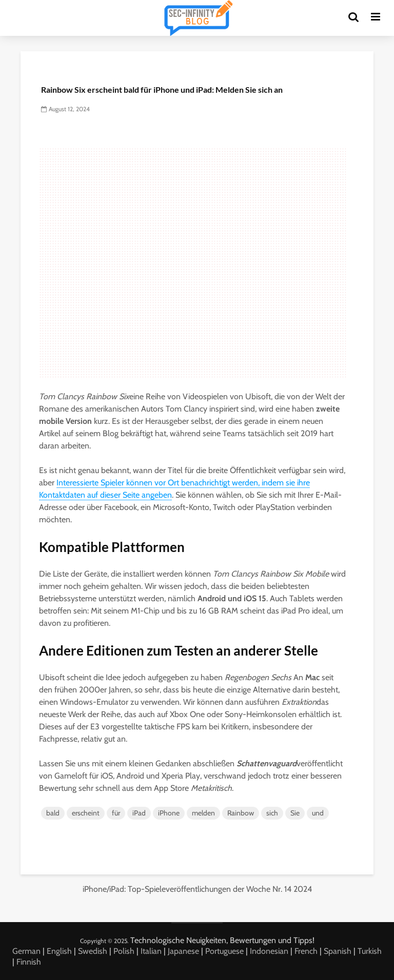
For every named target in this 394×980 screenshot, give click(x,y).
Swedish (93, 951)
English (59, 951)
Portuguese (224, 951)
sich (272, 813)
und (318, 813)
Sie (295, 813)
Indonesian (269, 951)
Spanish (338, 951)
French (306, 951)
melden (203, 813)
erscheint (86, 813)
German (26, 951)
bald (53, 813)
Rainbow (241, 813)
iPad (139, 813)
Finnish (29, 962)
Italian (151, 951)
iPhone (169, 813)
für (116, 813)
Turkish (370, 951)
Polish (124, 951)
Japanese (183, 951)
